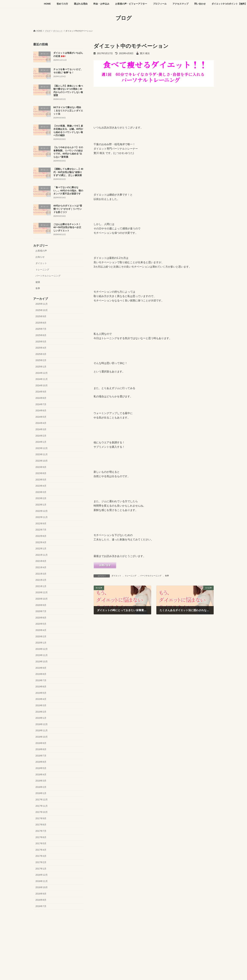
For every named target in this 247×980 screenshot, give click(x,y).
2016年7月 (41, 906)
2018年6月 (41, 762)
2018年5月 (41, 768)
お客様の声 (41, 251)
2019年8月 (41, 674)
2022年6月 (41, 536)
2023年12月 (42, 448)
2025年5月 (41, 341)
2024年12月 (42, 373)
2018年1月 (41, 793)
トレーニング (130, 576)
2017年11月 (42, 806)
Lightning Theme (122, 948)
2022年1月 (41, 549)
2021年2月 (41, 580)
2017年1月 (41, 868)
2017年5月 (41, 843)
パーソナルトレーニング (151, 576)
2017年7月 (41, 831)
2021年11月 (42, 555)
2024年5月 (41, 417)
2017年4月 (41, 850)
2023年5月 (41, 479)
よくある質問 (89, 925)
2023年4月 (41, 486)
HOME (39, 923)
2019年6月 (41, 687)
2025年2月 (41, 360)
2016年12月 (42, 875)
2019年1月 (41, 718)
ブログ (104, 925)
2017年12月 (42, 800)
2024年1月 (41, 442)
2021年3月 (41, 574)
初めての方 (53, 923)
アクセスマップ (161, 923)
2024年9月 (41, 392)
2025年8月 (41, 323)
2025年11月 (42, 304)
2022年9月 (41, 523)
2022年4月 (41, 542)
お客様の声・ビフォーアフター (116, 923)
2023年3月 (41, 492)
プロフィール (142, 923)
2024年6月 (41, 411)
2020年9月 (41, 605)
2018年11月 (42, 730)
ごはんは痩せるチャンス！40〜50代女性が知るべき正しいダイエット (67, 227)
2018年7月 (41, 755)
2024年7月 (41, 404)
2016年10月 (42, 887)
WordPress (106, 948)
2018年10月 (42, 737)
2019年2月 (41, 712)
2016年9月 (41, 894)
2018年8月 (41, 749)
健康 (38, 282)
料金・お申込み (89, 923)
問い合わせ (179, 923)
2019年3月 (41, 705)
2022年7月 (41, 530)
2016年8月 (41, 900)
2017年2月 (41, 862)
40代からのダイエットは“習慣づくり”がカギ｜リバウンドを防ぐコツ (68, 209)
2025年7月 (41, 329)
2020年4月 (41, 630)
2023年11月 (42, 454)
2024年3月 (41, 429)
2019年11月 (42, 655)
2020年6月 (41, 617)
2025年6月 (41, 335)
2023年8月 (41, 473)
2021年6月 (41, 561)
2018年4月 (41, 774)
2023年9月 (41, 467)
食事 (167, 576)
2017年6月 (41, 837)
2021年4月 (41, 567)
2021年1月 (41, 586)
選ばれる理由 (70, 923)
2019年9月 (41, 668)
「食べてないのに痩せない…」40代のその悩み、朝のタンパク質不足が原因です (68, 190)
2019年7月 (41, 680)
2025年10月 (42, 310)
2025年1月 (41, 367)
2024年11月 (42, 379)
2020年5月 (41, 624)
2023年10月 (42, 461)
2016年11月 (42, 881)
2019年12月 (42, 649)
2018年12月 (42, 724)
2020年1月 (41, 643)
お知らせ (40, 257)
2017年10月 (42, 812)
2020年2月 (41, 636)
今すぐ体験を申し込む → (44, 937)
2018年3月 (41, 781)
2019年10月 (42, 662)
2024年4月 (41, 423)
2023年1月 (41, 505)
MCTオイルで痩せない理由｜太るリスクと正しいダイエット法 (68, 110)
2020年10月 (42, 599)
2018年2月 (41, 787)
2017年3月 (41, 856)
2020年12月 (42, 592)
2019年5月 (41, 693)
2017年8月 (41, 825)
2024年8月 (41, 398)
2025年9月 (41, 316)
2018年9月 (41, 743)
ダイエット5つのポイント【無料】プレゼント (56, 925)
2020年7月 (41, 611)
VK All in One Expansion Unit (144, 948)
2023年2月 (41, 498)
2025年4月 (41, 348)
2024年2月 (41, 436)
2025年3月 (41, 354)
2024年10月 (42, 385)
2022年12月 (42, 511)
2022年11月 (42, 517)
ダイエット (116, 576)
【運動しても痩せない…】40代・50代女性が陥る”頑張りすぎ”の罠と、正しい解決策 (68, 172)
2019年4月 (41, 699)
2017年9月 (41, 818)
